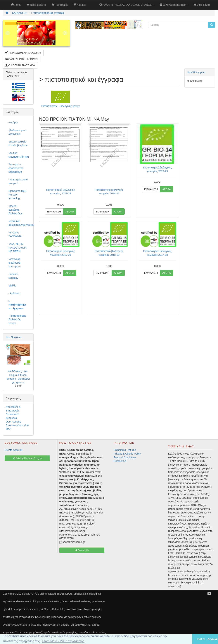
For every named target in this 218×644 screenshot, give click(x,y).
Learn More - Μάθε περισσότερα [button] (63, 641)
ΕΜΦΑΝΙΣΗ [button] (54, 212)
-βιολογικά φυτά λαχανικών (17, 132)
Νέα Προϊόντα (14, 337)
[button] (185, 639)
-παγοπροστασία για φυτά (18, 181)
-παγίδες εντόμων (13, 276)
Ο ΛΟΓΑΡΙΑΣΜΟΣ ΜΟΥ (20, 65)
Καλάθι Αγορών (196, 72)
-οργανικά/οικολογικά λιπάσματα (15, 263)
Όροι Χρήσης (13, 422)
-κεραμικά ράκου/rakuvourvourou (20, 223)
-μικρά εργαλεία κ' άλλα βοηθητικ (18, 143)
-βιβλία (12, 286)
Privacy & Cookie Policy (127, 454)
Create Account (13, 450)
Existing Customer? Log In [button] (27, 458)
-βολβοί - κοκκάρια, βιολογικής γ (15, 210)
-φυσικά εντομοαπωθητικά (19, 155)
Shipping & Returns (125, 450)
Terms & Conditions (125, 457)
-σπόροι (13, 122)
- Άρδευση (14, 293)
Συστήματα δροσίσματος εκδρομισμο (16, 168)
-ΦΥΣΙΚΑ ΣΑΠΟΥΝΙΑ (15, 234)
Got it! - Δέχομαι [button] (207, 639)
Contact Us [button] (82, 550)
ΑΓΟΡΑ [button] (70, 212)
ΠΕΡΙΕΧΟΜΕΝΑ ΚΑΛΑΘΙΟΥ (23, 53)
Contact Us (120, 461)
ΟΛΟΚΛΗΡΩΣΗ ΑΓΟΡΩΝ (21, 59)
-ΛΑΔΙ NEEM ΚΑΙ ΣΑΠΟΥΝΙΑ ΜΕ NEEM (17, 248)
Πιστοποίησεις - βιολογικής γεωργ (60, 106)
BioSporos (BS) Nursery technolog (17, 195)
